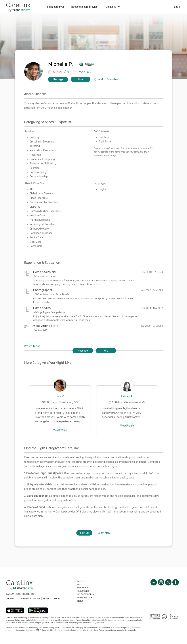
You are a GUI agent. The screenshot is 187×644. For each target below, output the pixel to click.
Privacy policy (85, 598)
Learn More (104, 533)
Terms (80, 601)
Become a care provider (85, 7)
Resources (83, 591)
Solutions (113, 7)
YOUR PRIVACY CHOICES (29, 599)
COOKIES (10, 599)
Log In (178, 7)
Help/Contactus (85, 594)
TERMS (57, 599)
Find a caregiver (55, 7)
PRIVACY (47, 599)
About (80, 584)
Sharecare (83, 588)
